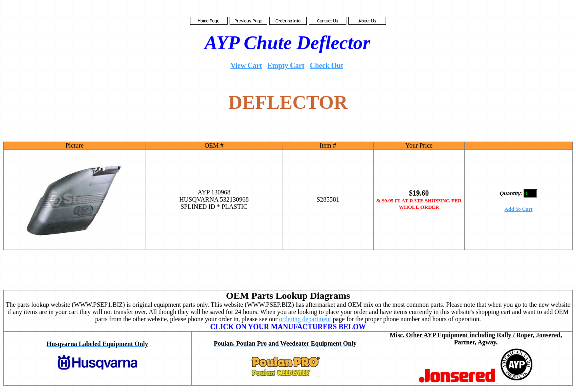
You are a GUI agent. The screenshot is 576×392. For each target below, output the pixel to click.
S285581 (328, 199)
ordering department (305, 319)
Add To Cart (518, 209)
